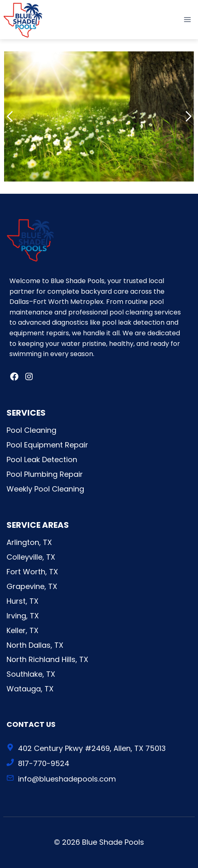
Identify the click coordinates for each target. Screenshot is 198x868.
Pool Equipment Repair (47, 445)
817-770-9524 (44, 763)
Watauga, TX (30, 689)
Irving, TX (23, 616)
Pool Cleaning (31, 430)
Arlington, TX (29, 542)
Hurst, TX (22, 601)
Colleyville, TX (31, 557)
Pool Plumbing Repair (45, 474)
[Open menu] (187, 19)
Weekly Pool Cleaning (45, 489)
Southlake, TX (31, 674)
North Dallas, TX (35, 645)
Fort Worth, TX (32, 572)
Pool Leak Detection (42, 459)
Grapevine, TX (32, 586)
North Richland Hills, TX (47, 659)
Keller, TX (22, 630)
